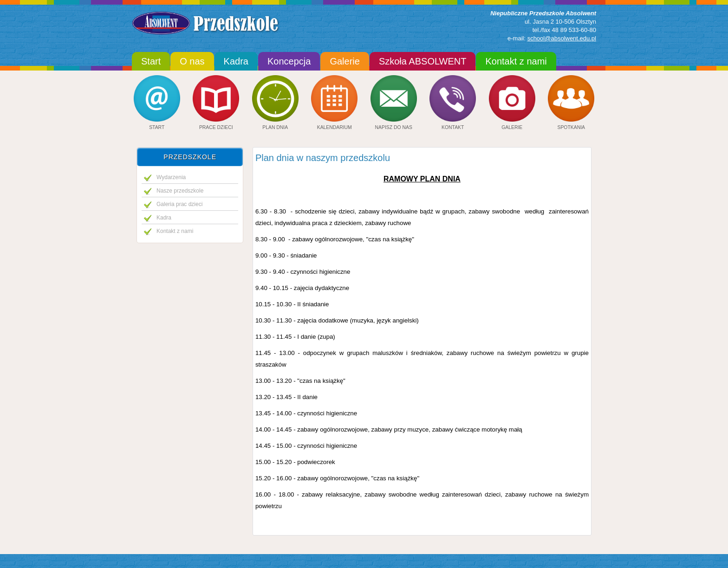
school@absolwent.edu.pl (562, 38)
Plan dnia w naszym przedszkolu (323, 158)
